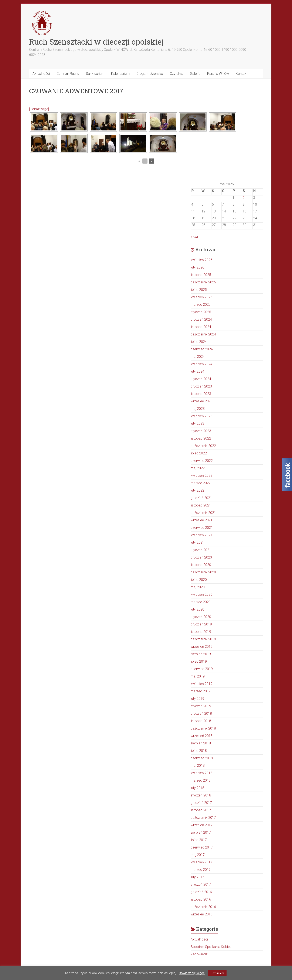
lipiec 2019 (199, 661)
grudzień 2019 (201, 624)
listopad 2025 (201, 275)
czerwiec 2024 (202, 349)
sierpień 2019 (201, 654)
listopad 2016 (201, 899)
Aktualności (41, 74)
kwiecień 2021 (201, 535)
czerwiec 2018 (202, 758)
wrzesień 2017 (202, 825)
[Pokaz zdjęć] (39, 109)
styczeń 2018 (201, 795)
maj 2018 (198, 766)
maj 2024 (198, 357)
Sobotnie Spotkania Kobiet (211, 947)
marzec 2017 (201, 870)
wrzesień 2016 (202, 914)
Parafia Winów (218, 74)
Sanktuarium (95, 74)
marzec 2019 (201, 691)
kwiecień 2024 (201, 364)
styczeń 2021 (201, 550)
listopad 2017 (201, 810)
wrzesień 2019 (202, 647)
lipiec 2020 (199, 580)
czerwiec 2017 (202, 847)
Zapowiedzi (199, 954)
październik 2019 (203, 639)
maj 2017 (198, 855)
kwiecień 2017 (201, 862)
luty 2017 (197, 877)
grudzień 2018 (201, 713)
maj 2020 (198, 587)
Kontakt (242, 74)
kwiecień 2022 (201, 476)
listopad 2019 (201, 632)
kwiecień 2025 (201, 297)
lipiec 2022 (199, 453)
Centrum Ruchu (68, 74)
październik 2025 (203, 282)
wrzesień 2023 (202, 401)
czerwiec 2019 (202, 669)
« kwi (194, 237)
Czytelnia (176, 74)
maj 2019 (198, 676)
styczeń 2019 (201, 706)
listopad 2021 (201, 505)
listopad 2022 (201, 438)
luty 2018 (197, 788)
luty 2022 (197, 490)
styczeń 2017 (201, 885)
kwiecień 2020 (201, 595)
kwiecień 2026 (201, 260)
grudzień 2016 (201, 892)
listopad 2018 (201, 721)
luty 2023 (197, 424)
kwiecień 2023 (201, 416)
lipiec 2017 (199, 840)
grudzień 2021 (201, 498)
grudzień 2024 (201, 319)
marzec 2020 (201, 602)
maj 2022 (198, 468)
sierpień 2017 (201, 832)
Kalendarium (120, 74)
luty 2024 (197, 371)
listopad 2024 (201, 327)
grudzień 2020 (201, 557)
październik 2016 (203, 907)
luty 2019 (197, 699)
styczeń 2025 (201, 312)
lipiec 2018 (199, 751)
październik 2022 (203, 446)
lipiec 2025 (199, 290)
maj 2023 (198, 409)
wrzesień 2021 (202, 520)
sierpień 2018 (201, 743)
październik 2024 (203, 334)
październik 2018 (203, 728)
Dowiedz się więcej (192, 973)
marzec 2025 (201, 305)
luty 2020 (197, 609)
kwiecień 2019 (201, 684)
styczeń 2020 (201, 617)
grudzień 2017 (201, 803)
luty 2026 (197, 267)
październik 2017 (203, 818)
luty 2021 (197, 542)
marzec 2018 (201, 780)
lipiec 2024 (199, 342)
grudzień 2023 (201, 386)
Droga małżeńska (150, 74)
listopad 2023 (201, 394)
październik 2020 (203, 572)
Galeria (195, 74)
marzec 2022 (201, 483)
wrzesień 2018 (202, 736)
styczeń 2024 (201, 379)
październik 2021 (203, 513)
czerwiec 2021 (202, 528)
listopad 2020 (201, 565)
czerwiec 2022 (202, 461)
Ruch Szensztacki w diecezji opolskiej (96, 42)
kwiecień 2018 (201, 773)
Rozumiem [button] (217, 973)
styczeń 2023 (201, 431)
